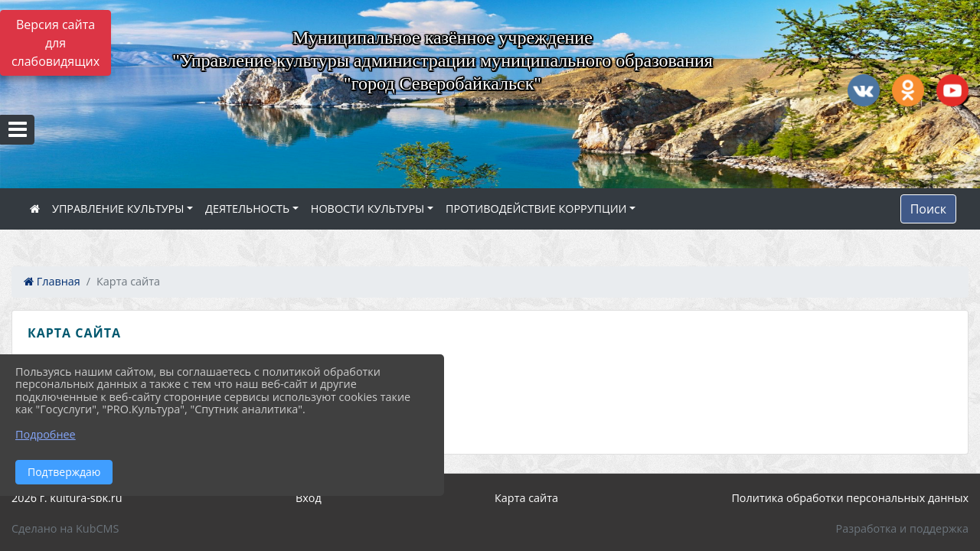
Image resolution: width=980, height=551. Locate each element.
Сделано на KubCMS (65, 528)
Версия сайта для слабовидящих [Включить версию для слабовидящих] (56, 43)
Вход (309, 498)
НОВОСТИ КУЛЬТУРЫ (368, 209)
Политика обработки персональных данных (850, 498)
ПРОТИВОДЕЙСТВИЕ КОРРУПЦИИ (536, 209)
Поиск (928, 209)
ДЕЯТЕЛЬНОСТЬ (247, 209)
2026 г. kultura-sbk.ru (67, 498)
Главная (52, 281)
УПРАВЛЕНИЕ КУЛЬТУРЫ (118, 209)
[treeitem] (493, 369)
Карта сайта (526, 498)
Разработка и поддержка (902, 528)
